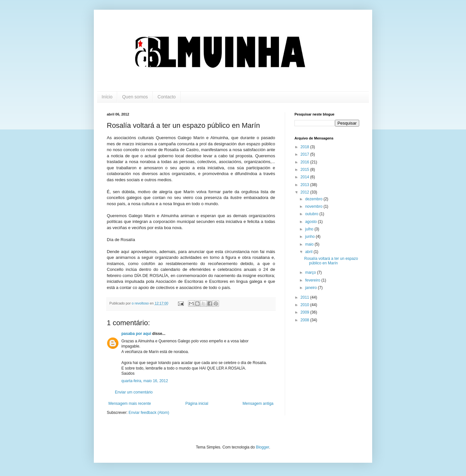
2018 (305, 147)
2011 (305, 297)
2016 (305, 162)
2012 (305, 192)
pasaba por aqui (136, 334)
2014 (305, 177)
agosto (311, 222)
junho (311, 237)
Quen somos (135, 97)
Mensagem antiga (258, 404)
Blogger (263, 447)
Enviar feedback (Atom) (149, 413)
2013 (305, 185)
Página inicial (197, 404)
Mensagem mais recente (130, 404)
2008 (305, 320)
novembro (314, 206)
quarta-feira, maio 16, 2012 (145, 381)
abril (309, 252)
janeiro (311, 288)
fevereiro (313, 280)
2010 (305, 305)
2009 (305, 312)
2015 (305, 170)
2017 (305, 154)
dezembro (314, 199)
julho (310, 229)
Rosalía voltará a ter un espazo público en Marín (331, 261)
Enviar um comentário (134, 392)
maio (310, 244)
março (311, 272)
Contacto (167, 97)
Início (107, 97)
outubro (312, 214)
